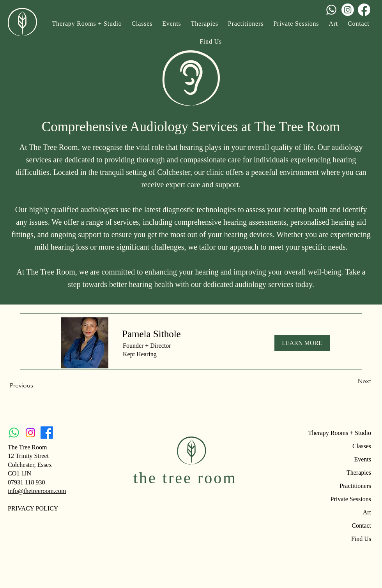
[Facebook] (364, 10)
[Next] (352, 381)
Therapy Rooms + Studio (344, 433)
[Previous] (35, 386)
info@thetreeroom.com (37, 491)
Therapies (359, 473)
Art (367, 512)
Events (363, 459)
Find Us (361, 539)
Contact (361, 526)
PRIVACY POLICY (33, 508)
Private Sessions (351, 499)
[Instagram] (348, 10)
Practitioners (355, 486)
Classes (362, 446)
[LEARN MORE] (302, 343)
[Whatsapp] (331, 10)
